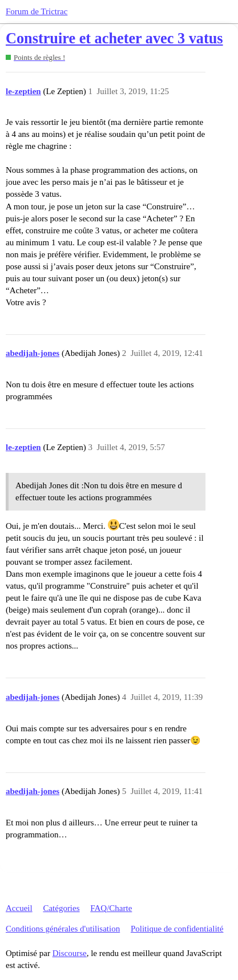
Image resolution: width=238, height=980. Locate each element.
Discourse (70, 953)
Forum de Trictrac (37, 11)
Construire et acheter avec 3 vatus (114, 39)
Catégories (61, 908)
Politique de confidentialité (177, 929)
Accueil (19, 908)
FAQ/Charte (111, 908)
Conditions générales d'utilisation (63, 929)
